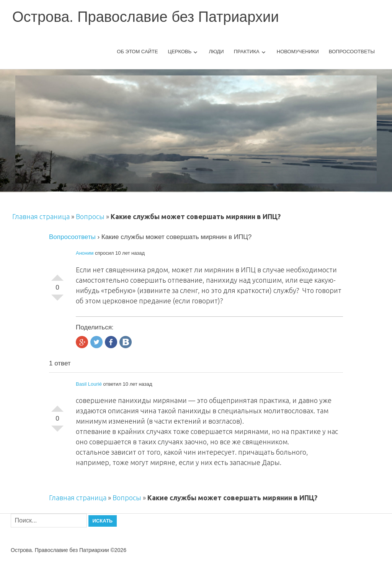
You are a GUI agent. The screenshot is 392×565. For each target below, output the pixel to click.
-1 (57, 301)
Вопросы (90, 216)
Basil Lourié (89, 384)
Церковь (180, 52)
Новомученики (298, 52)
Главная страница (41, 216)
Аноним (85, 253)
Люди (216, 52)
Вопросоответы (352, 52)
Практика (247, 52)
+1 (57, 275)
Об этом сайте (137, 52)
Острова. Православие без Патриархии (145, 17)
